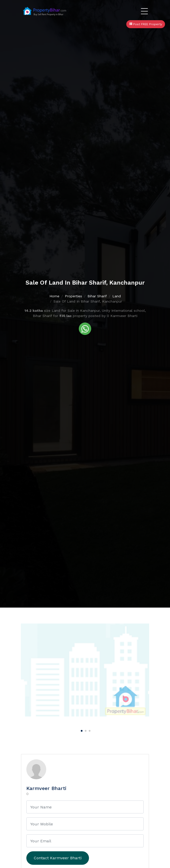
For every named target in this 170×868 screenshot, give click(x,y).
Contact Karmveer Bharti (58, 858)
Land (117, 296)
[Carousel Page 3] (89, 730)
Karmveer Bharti (46, 788)
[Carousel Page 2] (85, 730)
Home (54, 296)
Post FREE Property (146, 24)
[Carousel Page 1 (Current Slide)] (81, 730)
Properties (73, 296)
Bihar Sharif (97, 296)
